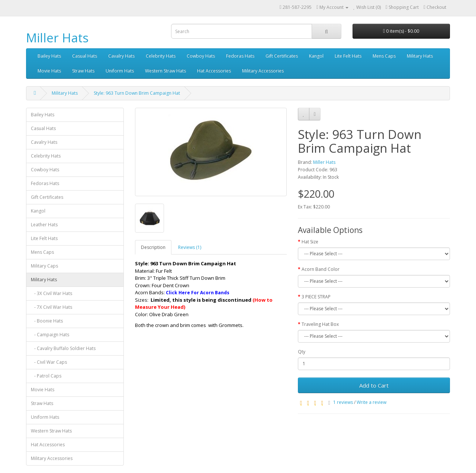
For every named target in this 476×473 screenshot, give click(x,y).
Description (153, 247)
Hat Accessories (214, 71)
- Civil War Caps (49, 362)
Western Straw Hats (165, 71)
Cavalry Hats (121, 56)
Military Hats (420, 56)
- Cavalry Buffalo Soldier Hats (63, 348)
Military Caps (44, 266)
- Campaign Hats (50, 335)
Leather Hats (44, 225)
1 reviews (343, 402)
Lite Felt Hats (348, 56)
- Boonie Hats (47, 321)
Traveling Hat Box (320, 324)
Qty (302, 352)
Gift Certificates (282, 56)
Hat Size (310, 242)
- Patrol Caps (46, 376)
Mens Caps (384, 56)
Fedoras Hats (240, 56)
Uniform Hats (120, 71)
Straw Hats (83, 71)
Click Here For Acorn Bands (198, 293)
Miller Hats (57, 38)
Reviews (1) (190, 247)
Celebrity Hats (161, 56)
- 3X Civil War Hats (52, 293)
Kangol (316, 56)
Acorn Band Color (321, 269)
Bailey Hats (49, 56)
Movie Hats (49, 71)
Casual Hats (85, 56)
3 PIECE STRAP (316, 297)
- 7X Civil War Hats (52, 307)
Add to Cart (374, 385)
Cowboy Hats (201, 56)
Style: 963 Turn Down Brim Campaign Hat (137, 93)
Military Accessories (263, 71)
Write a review (372, 402)
